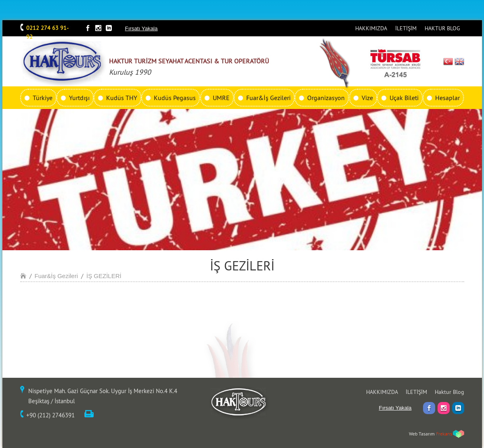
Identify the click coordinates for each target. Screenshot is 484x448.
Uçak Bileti (404, 98)
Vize (367, 98)
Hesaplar (447, 98)
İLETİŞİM (406, 28)
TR (448, 61)
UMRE (221, 98)
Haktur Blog (449, 392)
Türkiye (43, 98)
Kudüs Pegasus (175, 98)
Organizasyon (326, 98)
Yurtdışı (79, 98)
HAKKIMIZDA (371, 28)
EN (459, 61)
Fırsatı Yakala (141, 28)
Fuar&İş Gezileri (268, 98)
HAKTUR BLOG (442, 28)
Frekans (444, 434)
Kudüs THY (122, 98)
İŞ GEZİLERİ (104, 276)
